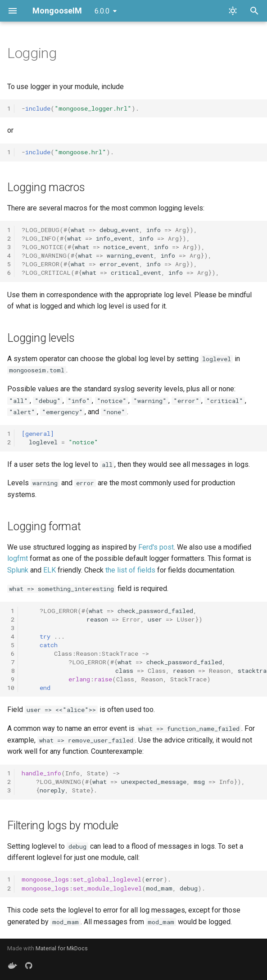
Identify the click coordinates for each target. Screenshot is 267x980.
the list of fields (130, 570)
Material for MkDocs (62, 948)
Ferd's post (156, 547)
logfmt (18, 558)
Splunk (18, 570)
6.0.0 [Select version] (102, 11)
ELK (50, 570)
